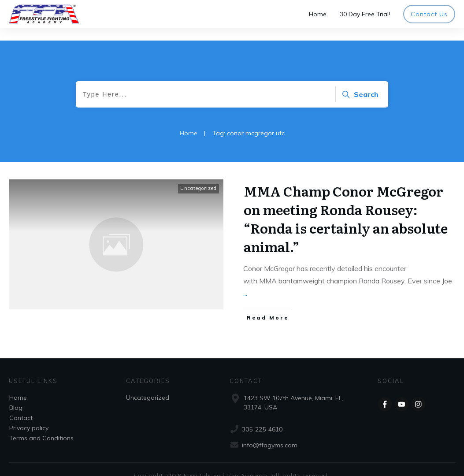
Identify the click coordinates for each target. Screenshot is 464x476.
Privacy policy (29, 416)
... (245, 281)
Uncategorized (199, 176)
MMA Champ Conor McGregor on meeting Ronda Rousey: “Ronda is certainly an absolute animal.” (346, 206)
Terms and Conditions (41, 426)
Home (18, 385)
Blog (16, 395)
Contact (21, 405)
